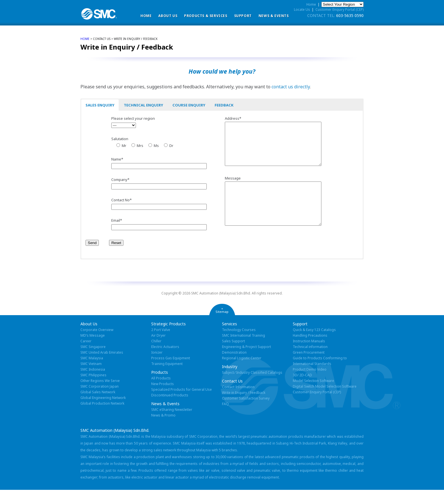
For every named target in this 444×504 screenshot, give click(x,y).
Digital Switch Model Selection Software (325, 401)
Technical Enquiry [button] (143, 105)
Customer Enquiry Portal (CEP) (340, 9)
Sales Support (233, 355)
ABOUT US (168, 16)
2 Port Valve (161, 344)
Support (243, 16)
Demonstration (234, 367)
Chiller (156, 355)
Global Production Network (102, 417)
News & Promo (163, 429)
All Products (161, 392)
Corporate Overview (97, 344)
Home (146, 16)
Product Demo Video (310, 384)
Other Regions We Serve (100, 395)
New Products (163, 398)
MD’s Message (93, 350)
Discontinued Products (170, 409)
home (85, 39)
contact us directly (291, 87)
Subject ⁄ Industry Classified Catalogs (252, 387)
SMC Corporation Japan (100, 401)
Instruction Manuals (309, 355)
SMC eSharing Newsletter (172, 424)
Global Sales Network (98, 406)
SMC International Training (244, 350)
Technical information (310, 361)
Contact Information (238, 401)
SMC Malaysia (92, 372)
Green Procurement (309, 367)
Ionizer (157, 367)
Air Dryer (158, 350)
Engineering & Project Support (246, 361)
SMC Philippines (93, 389)
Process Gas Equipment (171, 372)
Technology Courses (239, 344)
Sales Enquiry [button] (100, 105)
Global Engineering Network (103, 412)
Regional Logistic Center (242, 372)
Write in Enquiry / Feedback (244, 407)
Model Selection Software (313, 395)
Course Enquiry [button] (189, 105)
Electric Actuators (165, 361)
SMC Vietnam (91, 378)
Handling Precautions (310, 350)
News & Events (274, 16)
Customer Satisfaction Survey (246, 412)
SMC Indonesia (93, 384)
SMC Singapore (93, 361)
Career (86, 355)
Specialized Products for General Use (182, 404)
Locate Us (302, 9)
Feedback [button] (224, 105)
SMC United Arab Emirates (102, 367)
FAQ (225, 418)
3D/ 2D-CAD (302, 389)
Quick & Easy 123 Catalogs (314, 344)
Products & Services (206, 16)
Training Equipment (167, 378)
